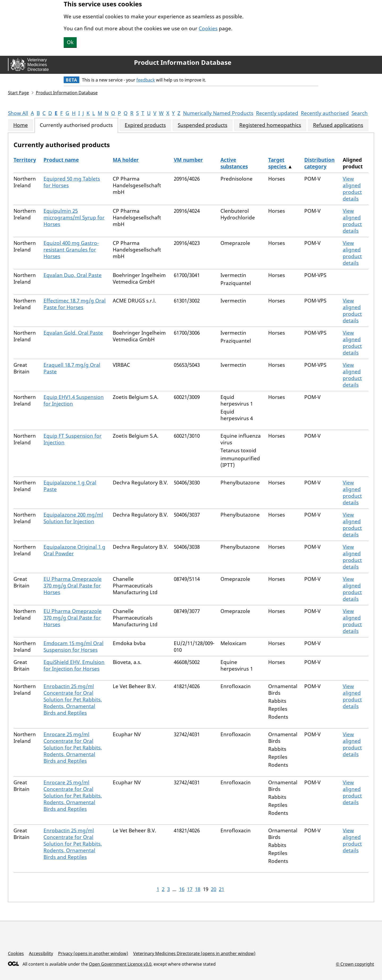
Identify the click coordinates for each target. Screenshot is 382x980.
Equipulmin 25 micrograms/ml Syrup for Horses (74, 218)
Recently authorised (325, 113)
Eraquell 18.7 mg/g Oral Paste (72, 368)
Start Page (18, 93)
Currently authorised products (76, 125)
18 (198, 889)
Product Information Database (183, 62)
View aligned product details (352, 189)
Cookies (208, 28)
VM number (188, 160)
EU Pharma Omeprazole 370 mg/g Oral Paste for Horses (73, 586)
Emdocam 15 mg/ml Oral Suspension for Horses (73, 647)
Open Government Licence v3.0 (120, 964)
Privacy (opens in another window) (93, 953)
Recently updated (277, 113)
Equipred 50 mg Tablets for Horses (72, 182)
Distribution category (319, 163)
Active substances (234, 163)
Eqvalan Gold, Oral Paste (73, 333)
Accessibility (41, 953)
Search (360, 113)
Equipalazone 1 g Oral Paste (70, 486)
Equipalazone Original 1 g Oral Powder (74, 550)
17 (190, 889)
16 (182, 889)
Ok (70, 42)
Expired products (145, 125)
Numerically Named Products (218, 113)
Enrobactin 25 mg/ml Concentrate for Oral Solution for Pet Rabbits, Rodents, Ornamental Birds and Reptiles (73, 700)
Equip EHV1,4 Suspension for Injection (74, 400)
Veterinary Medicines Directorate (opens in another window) (194, 953)
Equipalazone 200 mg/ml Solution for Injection (73, 518)
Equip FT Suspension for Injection (73, 439)
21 (222, 889)
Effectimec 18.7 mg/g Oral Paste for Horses (75, 304)
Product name (61, 160)
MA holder (126, 160)
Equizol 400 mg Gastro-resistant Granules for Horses (71, 250)
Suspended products (203, 125)
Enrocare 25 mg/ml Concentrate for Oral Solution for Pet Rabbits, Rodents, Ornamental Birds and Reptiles (73, 748)
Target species (278, 163)
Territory (25, 160)
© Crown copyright (355, 964)
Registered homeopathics (270, 125)
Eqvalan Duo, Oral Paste (73, 275)
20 (214, 889)
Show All (18, 113)
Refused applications (338, 125)
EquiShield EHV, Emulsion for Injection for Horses (74, 665)
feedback (146, 80)
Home (21, 125)
